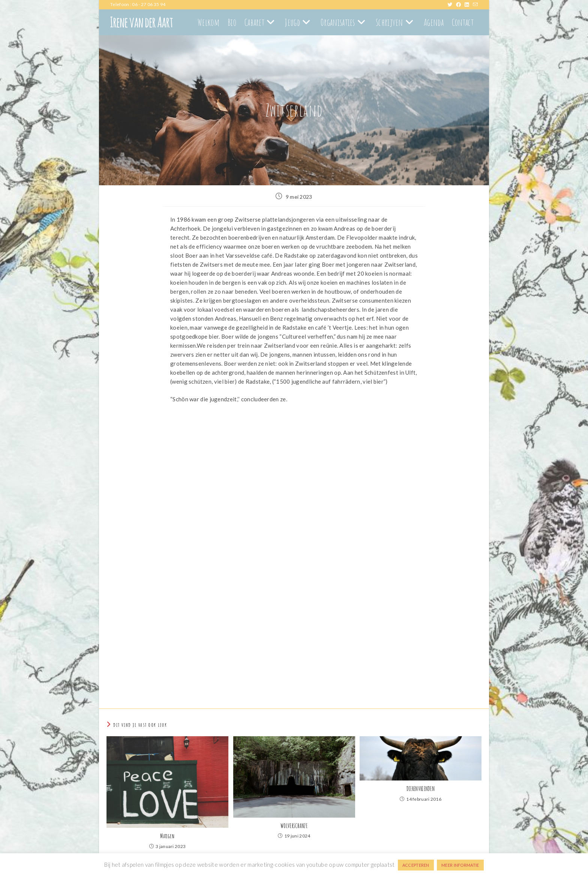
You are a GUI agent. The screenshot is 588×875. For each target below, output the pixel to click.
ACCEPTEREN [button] (416, 865)
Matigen (167, 836)
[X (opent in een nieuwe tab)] (452, 5)
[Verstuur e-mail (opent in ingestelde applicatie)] (475, 5)
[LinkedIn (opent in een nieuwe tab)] (469, 5)
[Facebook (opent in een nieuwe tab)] (460, 5)
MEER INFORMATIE (460, 865)
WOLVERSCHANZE (294, 826)
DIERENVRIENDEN (421, 789)
